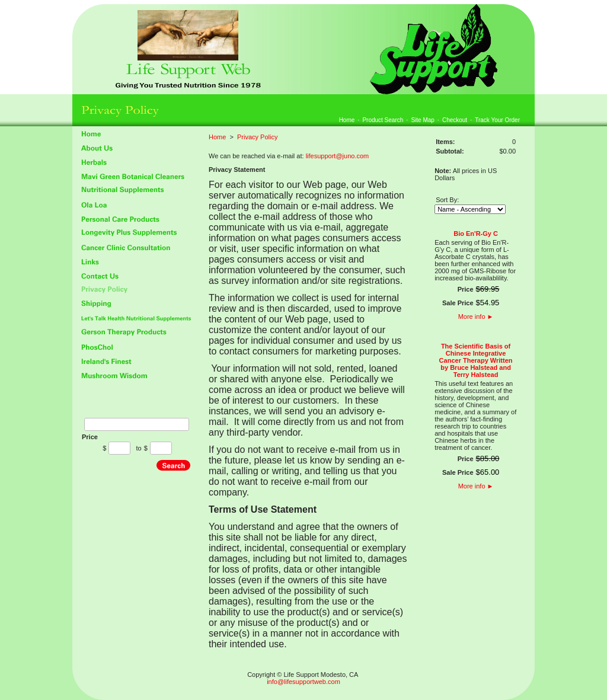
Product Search (383, 120)
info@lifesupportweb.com (303, 682)
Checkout (455, 120)
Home (347, 120)
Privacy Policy (257, 137)
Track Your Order (497, 120)
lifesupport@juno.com (338, 156)
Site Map (422, 120)
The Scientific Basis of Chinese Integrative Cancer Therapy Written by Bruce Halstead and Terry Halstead (476, 360)
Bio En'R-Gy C (476, 234)
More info (476, 317)
